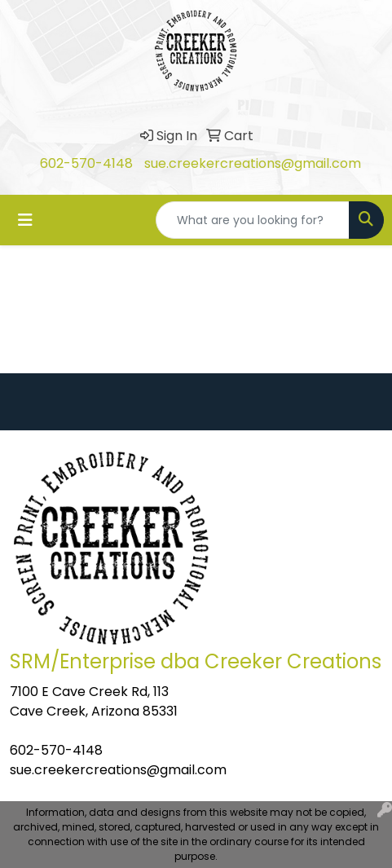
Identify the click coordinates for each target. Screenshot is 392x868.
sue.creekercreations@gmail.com (253, 163)
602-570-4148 (86, 163)
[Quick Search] (253, 220)
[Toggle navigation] (25, 220)
